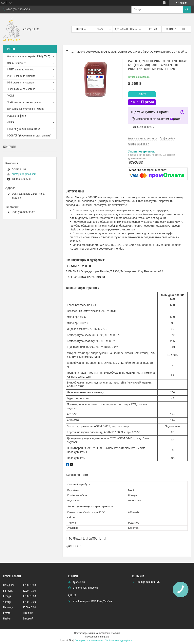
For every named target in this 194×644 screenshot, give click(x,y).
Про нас (152, 29)
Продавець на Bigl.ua (97, 637)
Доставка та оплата (126, 29)
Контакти (171, 29)
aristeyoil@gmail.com (24, 174)
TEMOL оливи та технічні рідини (24, 102)
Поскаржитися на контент (89, 640)
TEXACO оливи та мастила (21, 89)
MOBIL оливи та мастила (21, 83)
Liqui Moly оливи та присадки (24, 129)
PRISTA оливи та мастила (21, 70)
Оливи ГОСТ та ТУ (16, 63)
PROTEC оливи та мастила (21, 76)
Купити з (142, 102)
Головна (81, 29)
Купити (142, 95)
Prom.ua (116, 633)
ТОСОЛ (11, 96)
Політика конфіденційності (119, 640)
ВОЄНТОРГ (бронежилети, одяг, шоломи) (29, 136)
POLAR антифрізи (17, 116)
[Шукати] (187, 9)
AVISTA (11, 122)
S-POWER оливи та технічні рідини (26, 109)
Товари (100, 29)
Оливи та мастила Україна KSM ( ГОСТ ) (29, 57)
